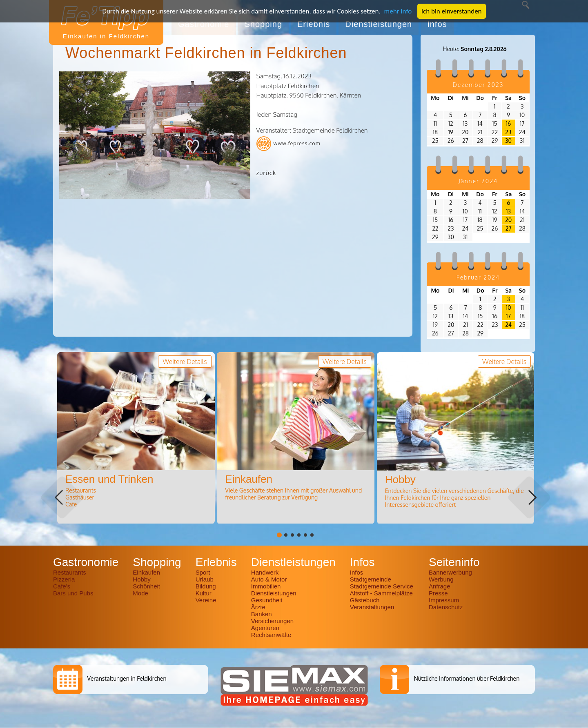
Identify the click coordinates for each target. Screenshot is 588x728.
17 (508, 316)
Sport (203, 572)
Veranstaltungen (372, 607)
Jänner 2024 (478, 181)
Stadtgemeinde (371, 579)
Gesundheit (267, 600)
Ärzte (258, 607)
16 (508, 123)
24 (508, 325)
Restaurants (70, 572)
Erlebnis (314, 24)
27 (509, 228)
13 (508, 211)
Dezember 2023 (478, 85)
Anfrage (440, 586)
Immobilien (266, 586)
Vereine (206, 600)
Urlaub (205, 579)
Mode (140, 593)
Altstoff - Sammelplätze (382, 593)
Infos (437, 24)
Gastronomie (204, 24)
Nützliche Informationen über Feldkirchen (467, 678)
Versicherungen (272, 621)
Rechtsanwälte (271, 635)
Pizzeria (64, 579)
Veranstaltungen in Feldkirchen (127, 678)
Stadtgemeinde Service (382, 586)
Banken (262, 614)
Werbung (441, 579)
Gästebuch (365, 600)
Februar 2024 (478, 277)
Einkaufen (146, 572)
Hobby (141, 579)
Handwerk (265, 572)
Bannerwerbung (450, 572)
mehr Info (398, 11)
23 (508, 132)
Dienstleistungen (379, 24)
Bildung (206, 586)
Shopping (264, 24)
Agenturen (265, 628)
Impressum (444, 600)
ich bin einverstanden (451, 11)
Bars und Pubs (73, 593)
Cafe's (62, 586)
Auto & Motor (269, 579)
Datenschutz (446, 607)
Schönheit (146, 586)
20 (508, 220)
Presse (438, 593)
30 (508, 141)
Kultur (204, 593)
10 (509, 307)
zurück (266, 173)
